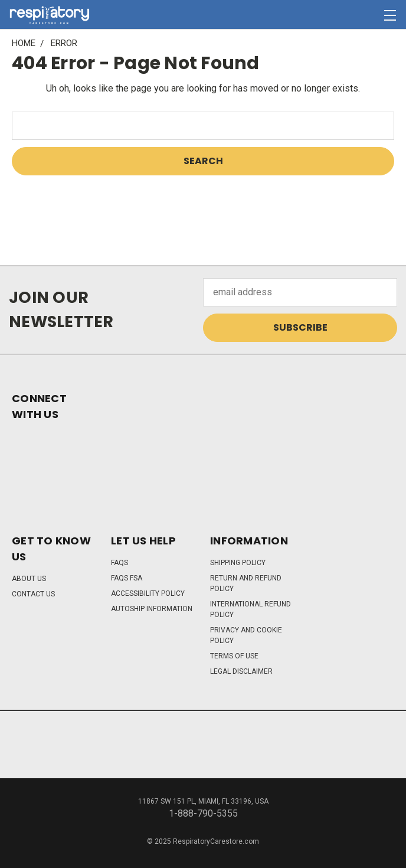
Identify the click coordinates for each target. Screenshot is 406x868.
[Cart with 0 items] (368, 15)
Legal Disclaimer (241, 671)
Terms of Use (234, 656)
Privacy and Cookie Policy (246, 635)
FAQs (119, 563)
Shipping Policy (238, 563)
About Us (29, 579)
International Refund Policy (251, 609)
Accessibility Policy (148, 593)
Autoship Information (152, 609)
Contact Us (33, 594)
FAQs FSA (127, 578)
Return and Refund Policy (246, 583)
